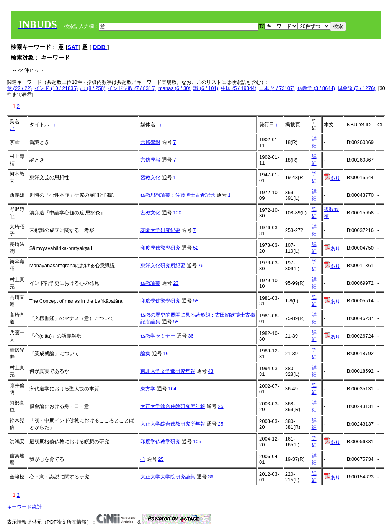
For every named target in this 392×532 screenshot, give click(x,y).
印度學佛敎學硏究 (160, 248)
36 (191, 336)
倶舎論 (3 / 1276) (356, 88)
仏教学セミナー (158, 336)
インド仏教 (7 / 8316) (132, 88)
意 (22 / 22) (19, 88)
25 (220, 406)
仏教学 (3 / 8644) (316, 88)
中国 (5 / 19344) (239, 88)
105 (197, 441)
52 (196, 248)
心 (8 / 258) (93, 88)
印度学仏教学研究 (160, 441)
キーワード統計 (24, 507)
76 (201, 265)
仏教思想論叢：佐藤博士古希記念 (178, 195)
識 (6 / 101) (206, 88)
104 (172, 389)
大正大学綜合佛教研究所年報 (173, 406)
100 (177, 213)
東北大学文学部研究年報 (168, 371)
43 (211, 371)
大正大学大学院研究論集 (168, 477)
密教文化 (150, 177)
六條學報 (150, 142)
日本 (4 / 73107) (277, 88)
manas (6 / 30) (175, 88)
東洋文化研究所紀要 (163, 265)
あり (332, 178)
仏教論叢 (150, 283)
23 (176, 283)
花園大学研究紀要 (160, 230)
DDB (100, 47)
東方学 (148, 389)
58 (196, 301)
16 (166, 353)
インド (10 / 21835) (56, 88)
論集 (145, 353)
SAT (73, 47)
